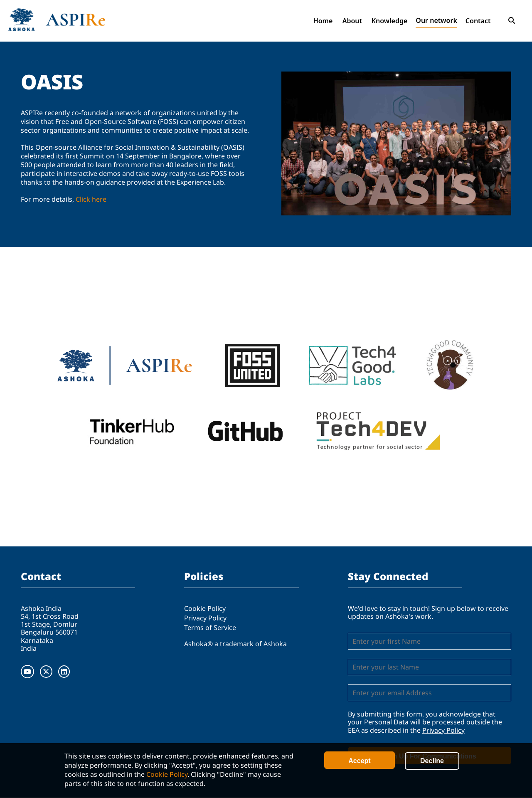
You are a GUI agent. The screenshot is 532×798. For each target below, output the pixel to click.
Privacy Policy (205, 618)
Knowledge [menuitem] (390, 21)
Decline (432, 761)
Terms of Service (210, 628)
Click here (91, 199)
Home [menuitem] (323, 21)
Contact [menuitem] (478, 21)
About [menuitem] (352, 21)
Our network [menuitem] (436, 20)
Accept (359, 761)
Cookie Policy (167, 774)
